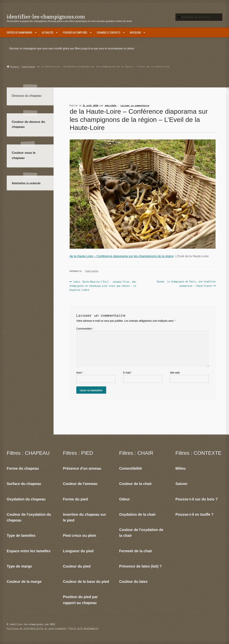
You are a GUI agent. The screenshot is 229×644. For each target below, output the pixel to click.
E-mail (128, 373)
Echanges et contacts (109, 32)
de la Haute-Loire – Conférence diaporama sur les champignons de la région (122, 256)
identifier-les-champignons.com (46, 16)
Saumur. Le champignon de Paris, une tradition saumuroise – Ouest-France (186, 283)
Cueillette (28, 67)
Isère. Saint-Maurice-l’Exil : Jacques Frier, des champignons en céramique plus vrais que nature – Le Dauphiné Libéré (103, 285)
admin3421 (111, 106)
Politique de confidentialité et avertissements (37, 628)
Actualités (48, 32)
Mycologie (135, 32)
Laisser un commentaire (135, 106)
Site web (175, 373)
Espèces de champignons (20, 32)
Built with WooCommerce (84, 628)
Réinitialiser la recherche (26, 183)
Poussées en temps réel (75, 32)
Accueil (15, 67)
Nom (80, 373)
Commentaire (85, 329)
